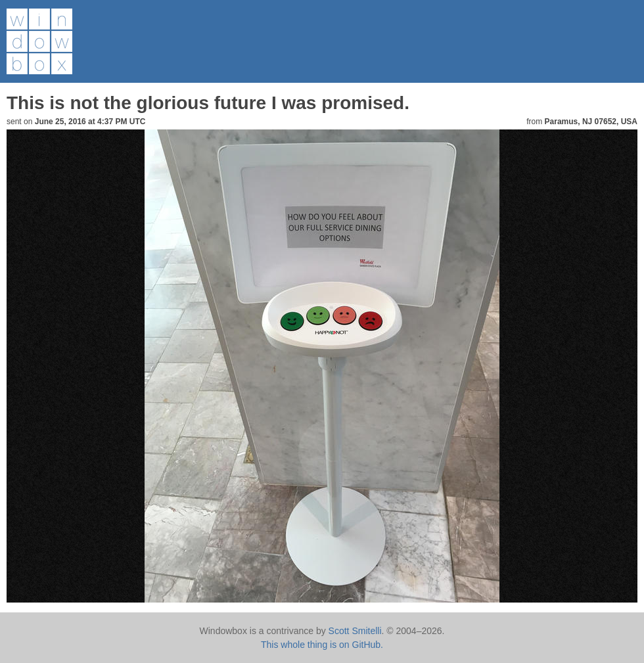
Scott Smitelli (355, 631)
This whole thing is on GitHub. (322, 645)
